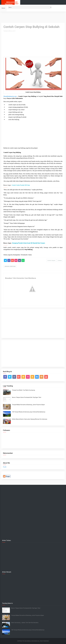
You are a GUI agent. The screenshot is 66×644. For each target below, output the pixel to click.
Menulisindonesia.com (10, 96)
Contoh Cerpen (51, 260)
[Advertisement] (33, 17)
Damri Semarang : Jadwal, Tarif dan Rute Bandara (25, 623)
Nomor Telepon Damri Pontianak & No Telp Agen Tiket (27, 397)
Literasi (60, 260)
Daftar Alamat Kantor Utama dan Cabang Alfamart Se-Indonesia (30, 419)
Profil (5, 467)
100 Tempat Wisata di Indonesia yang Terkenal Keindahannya (29, 412)
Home (3, 8)
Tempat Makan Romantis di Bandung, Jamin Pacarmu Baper (28, 405)
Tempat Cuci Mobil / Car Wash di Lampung (23, 390)
